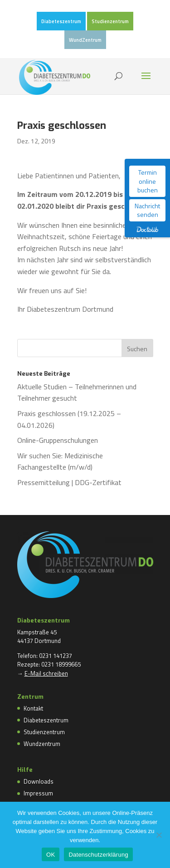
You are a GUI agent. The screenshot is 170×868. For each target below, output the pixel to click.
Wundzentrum (42, 744)
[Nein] (159, 835)
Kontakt (33, 708)
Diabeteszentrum (61, 22)
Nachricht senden (147, 210)
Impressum (38, 793)
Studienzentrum (110, 22)
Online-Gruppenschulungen (58, 440)
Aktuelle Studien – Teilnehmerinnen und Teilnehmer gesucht (77, 392)
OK (51, 855)
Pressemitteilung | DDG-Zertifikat (69, 482)
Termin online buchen (148, 181)
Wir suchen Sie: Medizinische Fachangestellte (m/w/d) (60, 461)
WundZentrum (85, 40)
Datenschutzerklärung (98, 855)
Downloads (39, 781)
